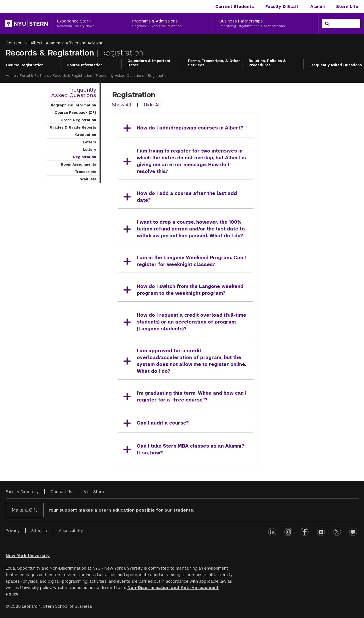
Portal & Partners (34, 76)
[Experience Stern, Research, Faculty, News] (90, 24)
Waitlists (88, 179)
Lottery (89, 150)
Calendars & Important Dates (149, 63)
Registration (85, 157)
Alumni (318, 7)
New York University (28, 556)
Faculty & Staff (282, 7)
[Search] (327, 24)
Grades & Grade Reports (73, 127)
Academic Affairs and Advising (75, 43)
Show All (121, 105)
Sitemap (39, 531)
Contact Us (17, 43)
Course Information (85, 65)
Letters (89, 142)
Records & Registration (51, 53)
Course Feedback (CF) (75, 113)
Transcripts (86, 172)
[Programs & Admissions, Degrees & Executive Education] (171, 24)
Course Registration (25, 65)
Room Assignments (78, 164)
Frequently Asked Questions (336, 65)
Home (11, 76)
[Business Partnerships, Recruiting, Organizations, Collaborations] (267, 24)
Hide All (152, 105)
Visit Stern (94, 492)
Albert (37, 43)
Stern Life (347, 7)
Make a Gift (24, 510)
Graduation (86, 135)
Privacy (13, 531)
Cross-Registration (78, 120)
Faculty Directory (22, 492)
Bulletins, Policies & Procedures (267, 63)
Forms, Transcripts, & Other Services (214, 63)
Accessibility (71, 531)
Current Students (235, 7)
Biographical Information (73, 105)
